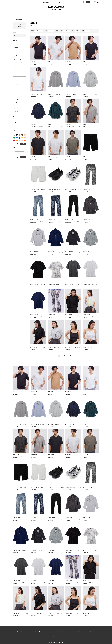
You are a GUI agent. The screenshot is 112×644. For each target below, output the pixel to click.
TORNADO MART (17, 44)
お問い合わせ (64, 632)
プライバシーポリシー (54, 632)
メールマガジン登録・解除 (89, 632)
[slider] (14, 151)
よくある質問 (29, 632)
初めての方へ (20, 632)
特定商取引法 (44, 632)
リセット (16, 144)
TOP (14, 20)
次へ (98, 356)
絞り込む (23, 144)
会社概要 (72, 632)
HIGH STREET (17, 48)
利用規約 (36, 632)
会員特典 (79, 632)
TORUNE (16, 51)
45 (70, 356)
